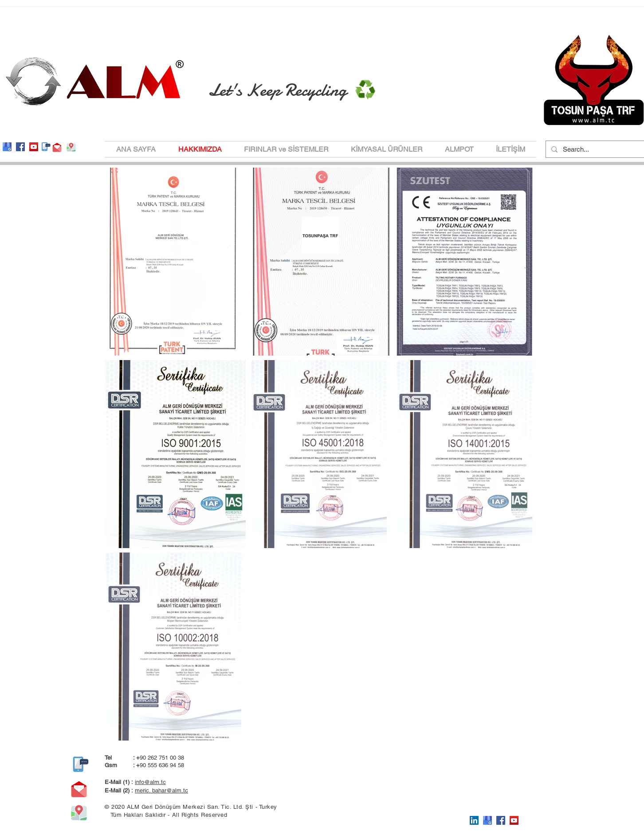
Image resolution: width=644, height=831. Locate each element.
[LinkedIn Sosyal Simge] (474, 820)
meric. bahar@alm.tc (161, 790)
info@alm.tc (150, 782)
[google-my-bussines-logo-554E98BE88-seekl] (7, 147)
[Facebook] (20, 147)
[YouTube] (34, 147)
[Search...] (595, 149)
